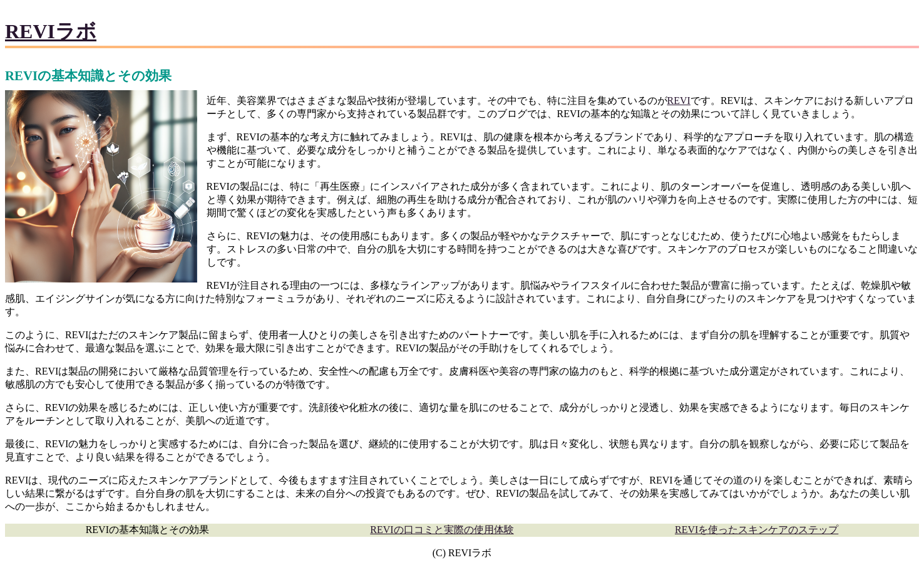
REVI (679, 101)
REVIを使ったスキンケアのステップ (757, 530)
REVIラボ (51, 31)
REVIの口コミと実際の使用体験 (442, 530)
